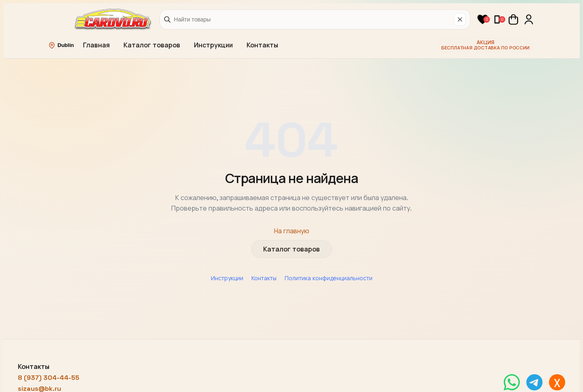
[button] (483, 19)
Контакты (262, 45)
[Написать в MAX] (557, 382)
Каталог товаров (152, 45)
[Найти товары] (313, 19)
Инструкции (213, 45)
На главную (292, 231)
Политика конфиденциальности (329, 278)
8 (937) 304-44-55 (49, 378)
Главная (96, 45)
